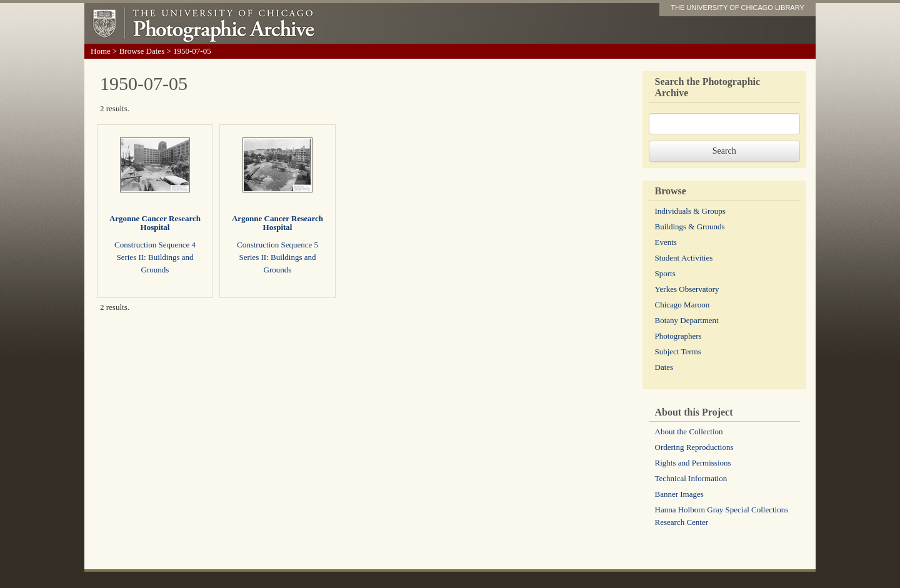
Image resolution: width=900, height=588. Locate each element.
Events (666, 242)
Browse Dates (142, 51)
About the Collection (689, 431)
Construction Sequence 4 (155, 245)
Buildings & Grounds (690, 227)
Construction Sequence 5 (277, 245)
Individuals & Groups (690, 211)
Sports (665, 273)
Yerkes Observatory (687, 289)
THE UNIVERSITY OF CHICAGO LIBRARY (737, 7)
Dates (664, 367)
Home (101, 51)
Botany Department (687, 320)
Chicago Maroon (682, 305)
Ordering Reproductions (694, 447)
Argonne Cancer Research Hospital (155, 223)
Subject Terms (678, 351)
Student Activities (684, 258)
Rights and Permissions (693, 463)
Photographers (678, 336)
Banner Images (679, 494)
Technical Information (691, 478)
